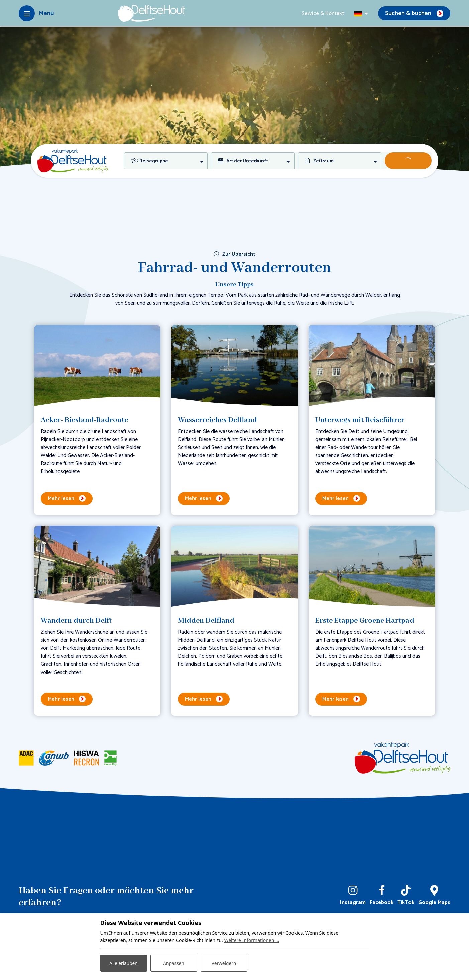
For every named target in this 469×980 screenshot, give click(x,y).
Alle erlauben (124, 963)
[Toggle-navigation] (36, 13)
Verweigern (224, 963)
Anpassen (173, 963)
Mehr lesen (61, 498)
